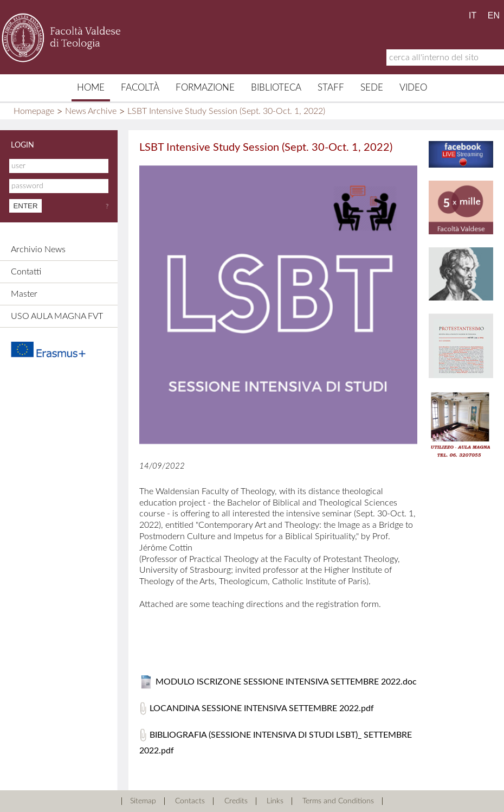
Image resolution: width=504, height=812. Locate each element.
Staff (331, 88)
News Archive (91, 111)
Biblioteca (276, 88)
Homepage (34, 111)
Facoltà (140, 88)
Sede (372, 88)
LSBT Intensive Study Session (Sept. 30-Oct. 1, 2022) (226, 111)
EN (494, 15)
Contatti (26, 272)
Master (24, 294)
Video (413, 88)
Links (275, 801)
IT (473, 15)
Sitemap (143, 801)
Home (91, 88)
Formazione (205, 88)
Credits (236, 801)
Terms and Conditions (338, 801)
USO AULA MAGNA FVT (57, 316)
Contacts (190, 801)
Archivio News (38, 250)
